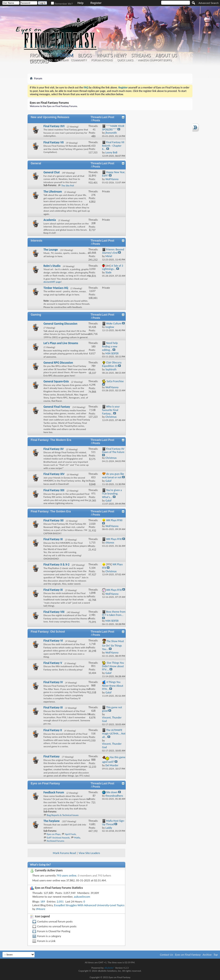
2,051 (60, 901)
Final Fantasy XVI (54, 126)
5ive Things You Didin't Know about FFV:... (113, 666)
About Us (166, 55)
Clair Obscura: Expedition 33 (112, 364)
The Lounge (51, 250)
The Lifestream (53, 192)
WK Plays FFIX (114, 590)
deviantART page (52, 282)
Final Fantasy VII (54, 142)
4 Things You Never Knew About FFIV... (113, 686)
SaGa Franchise (115, 381)
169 (43, 901)
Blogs (85, 55)
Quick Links (125, 60)
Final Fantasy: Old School (48, 632)
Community (79, 60)
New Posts (37, 60)
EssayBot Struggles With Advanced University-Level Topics (89, 905)
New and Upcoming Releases (50, 117)
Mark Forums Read (64, 853)
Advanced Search (209, 3)
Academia (50, 220)
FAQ (50, 60)
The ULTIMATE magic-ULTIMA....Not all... (114, 734)
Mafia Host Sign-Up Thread (113, 823)
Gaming (36, 315)
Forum (65, 55)
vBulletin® (109, 968)
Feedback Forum (54, 792)
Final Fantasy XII (54, 520)
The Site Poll (68, 186)
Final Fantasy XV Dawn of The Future (113, 451)
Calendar (62, 60)
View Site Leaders (89, 853)
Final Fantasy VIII (54, 612)
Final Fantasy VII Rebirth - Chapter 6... (113, 146)
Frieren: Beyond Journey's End (113, 251)
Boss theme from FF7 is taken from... (114, 613)
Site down (112, 792)
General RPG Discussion (58, 363)
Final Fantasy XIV (54, 474)
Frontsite (41, 55)
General (36, 163)
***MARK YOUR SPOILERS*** (113, 128)
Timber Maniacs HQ (56, 288)
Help (80, 3)
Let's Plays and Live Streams (61, 343)
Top (216, 955)
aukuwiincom (82, 897)
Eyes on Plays (54, 834)
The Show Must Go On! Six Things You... (113, 645)
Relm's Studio (52, 266)
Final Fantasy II (53, 730)
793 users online (66, 875)
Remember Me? (62, 4)
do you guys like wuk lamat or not (113, 476)
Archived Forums (55, 841)
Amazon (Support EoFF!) (155, 60)
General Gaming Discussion (60, 324)
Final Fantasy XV (54, 449)
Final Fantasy (52, 756)
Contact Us (167, 955)
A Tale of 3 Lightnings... (113, 267)
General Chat (52, 172)
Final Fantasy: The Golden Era (51, 511)
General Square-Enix (56, 381)
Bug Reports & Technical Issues (63, 815)
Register (96, 3)
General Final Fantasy (57, 407)
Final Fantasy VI (53, 641)
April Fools (71, 834)
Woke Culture (114, 323)
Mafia (77, 838)
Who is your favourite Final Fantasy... (111, 410)
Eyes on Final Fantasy (45, 783)
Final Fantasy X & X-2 (57, 564)
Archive (207, 955)
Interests (37, 241)
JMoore (41, 909)
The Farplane (52, 821)
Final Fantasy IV (53, 682)
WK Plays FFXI (114, 539)
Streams (141, 55)
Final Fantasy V (53, 663)
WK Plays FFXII (114, 520)
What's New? (111, 55)
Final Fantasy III (53, 707)
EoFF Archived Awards (58, 838)
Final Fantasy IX (53, 590)
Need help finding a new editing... (110, 346)
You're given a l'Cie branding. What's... (112, 494)
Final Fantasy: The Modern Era (51, 440)
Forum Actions (102, 60)
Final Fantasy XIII (54, 490)
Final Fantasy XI (53, 539)
